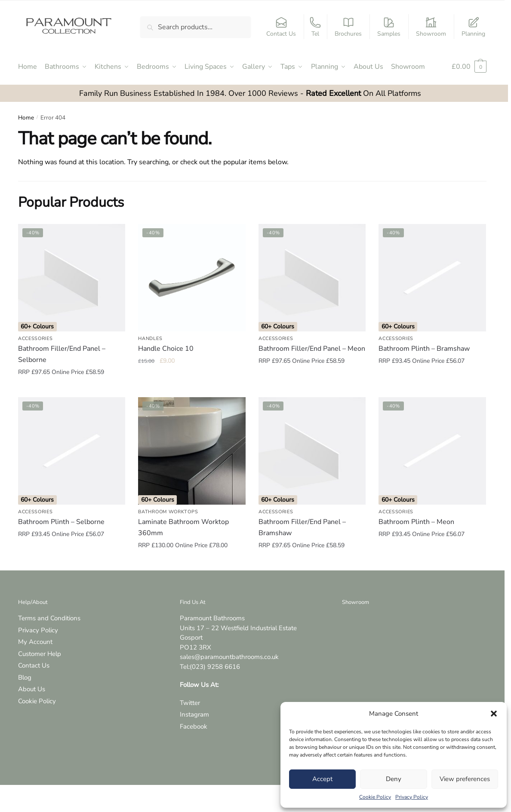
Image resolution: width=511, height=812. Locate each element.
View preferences (465, 779)
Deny (394, 779)
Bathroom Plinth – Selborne (61, 522)
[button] (494, 714)
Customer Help (40, 654)
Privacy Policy (412, 797)
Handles (150, 339)
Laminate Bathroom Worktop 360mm (183, 527)
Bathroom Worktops (168, 512)
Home (26, 118)
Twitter (190, 703)
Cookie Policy (375, 797)
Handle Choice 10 (166, 349)
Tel (315, 27)
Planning (473, 27)
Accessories (35, 339)
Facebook (194, 726)
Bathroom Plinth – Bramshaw (424, 349)
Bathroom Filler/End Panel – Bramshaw (302, 527)
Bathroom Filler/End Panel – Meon (312, 349)
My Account (35, 642)
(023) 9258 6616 (215, 667)
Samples (389, 27)
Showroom (431, 27)
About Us (32, 689)
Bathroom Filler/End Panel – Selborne (62, 354)
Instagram (194, 714)
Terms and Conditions (49, 618)
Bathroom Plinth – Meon (416, 522)
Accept (322, 779)
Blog (25, 677)
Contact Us (281, 27)
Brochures (348, 27)
